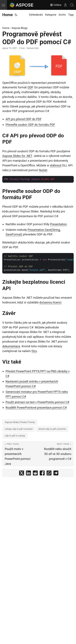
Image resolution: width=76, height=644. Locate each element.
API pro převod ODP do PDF (24, 119)
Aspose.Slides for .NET (17, 156)
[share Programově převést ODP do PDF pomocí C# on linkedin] (28, 474)
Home (8, 15)
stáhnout (56, 165)
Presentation (58, 224)
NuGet (43, 170)
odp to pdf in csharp (15, 436)
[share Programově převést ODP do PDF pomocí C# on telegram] (56, 474)
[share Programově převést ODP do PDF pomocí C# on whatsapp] (49, 474)
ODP (30, 87)
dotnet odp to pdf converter (52, 429)
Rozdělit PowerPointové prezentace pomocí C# (36, 408)
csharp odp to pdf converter (19, 429)
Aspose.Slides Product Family (20, 422)
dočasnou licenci (50, 302)
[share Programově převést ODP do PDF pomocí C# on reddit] (35, 474)
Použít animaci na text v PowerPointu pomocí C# (37, 402)
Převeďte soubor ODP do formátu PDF (30, 125)
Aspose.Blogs (20, 28)
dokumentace (11, 346)
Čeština (56, 5)
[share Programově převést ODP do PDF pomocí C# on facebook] (42, 474)
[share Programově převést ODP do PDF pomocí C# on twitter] (22, 474)
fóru (34, 351)
